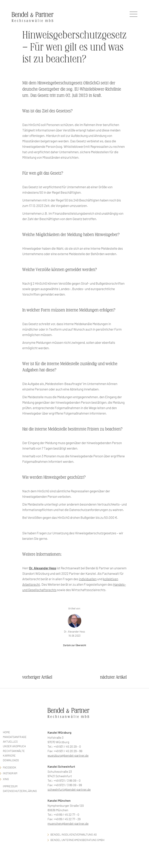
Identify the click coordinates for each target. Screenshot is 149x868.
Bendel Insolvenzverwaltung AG (74, 834)
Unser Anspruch (14, 746)
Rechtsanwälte (14, 751)
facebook (10, 767)
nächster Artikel (113, 677)
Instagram (10, 773)
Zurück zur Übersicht (75, 645)
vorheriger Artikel (37, 677)
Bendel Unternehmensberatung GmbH (77, 840)
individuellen (88, 579)
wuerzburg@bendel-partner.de (68, 755)
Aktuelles (10, 742)
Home (6, 732)
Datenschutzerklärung (20, 791)
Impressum (10, 786)
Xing (6, 779)
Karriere (9, 756)
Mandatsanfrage (15, 737)
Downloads (11, 760)
